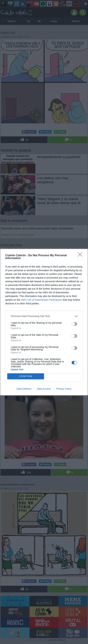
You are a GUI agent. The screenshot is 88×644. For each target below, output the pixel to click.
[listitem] (44, 316)
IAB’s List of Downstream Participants (42, 300)
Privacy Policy (64, 389)
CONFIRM (26, 376)
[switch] (74, 324)
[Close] (81, 256)
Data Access (44, 389)
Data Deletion (24, 389)
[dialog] (44, 322)
